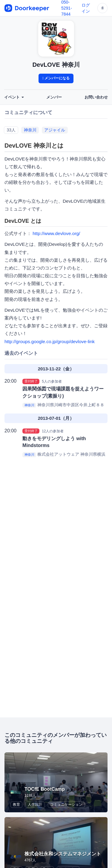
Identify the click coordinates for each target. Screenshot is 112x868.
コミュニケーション (66, 805)
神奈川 (30, 130)
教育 (16, 805)
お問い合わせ (96, 97)
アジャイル (55, 130)
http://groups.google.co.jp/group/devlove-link (50, 341)
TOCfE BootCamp (45, 789)
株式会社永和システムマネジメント (63, 854)
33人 (11, 130)
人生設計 (35, 805)
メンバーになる (56, 78)
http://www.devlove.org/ (56, 233)
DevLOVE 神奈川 (56, 65)
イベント (14, 97)
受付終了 (31, 381)
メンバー (54, 97)
